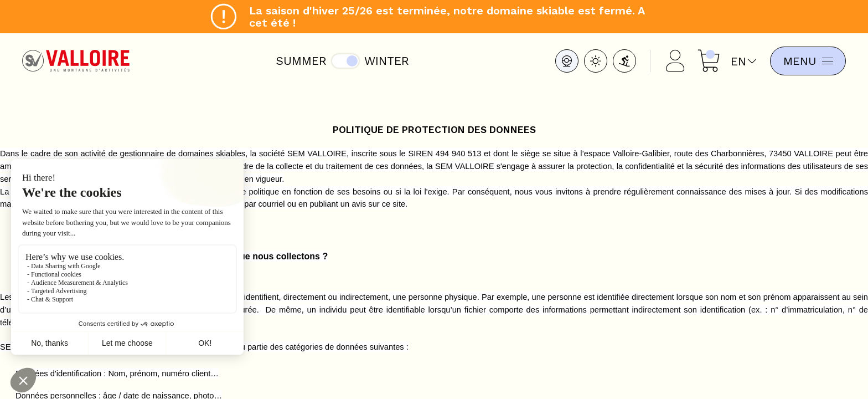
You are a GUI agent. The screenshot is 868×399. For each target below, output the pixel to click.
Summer (299, 61)
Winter (385, 61)
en (740, 61)
